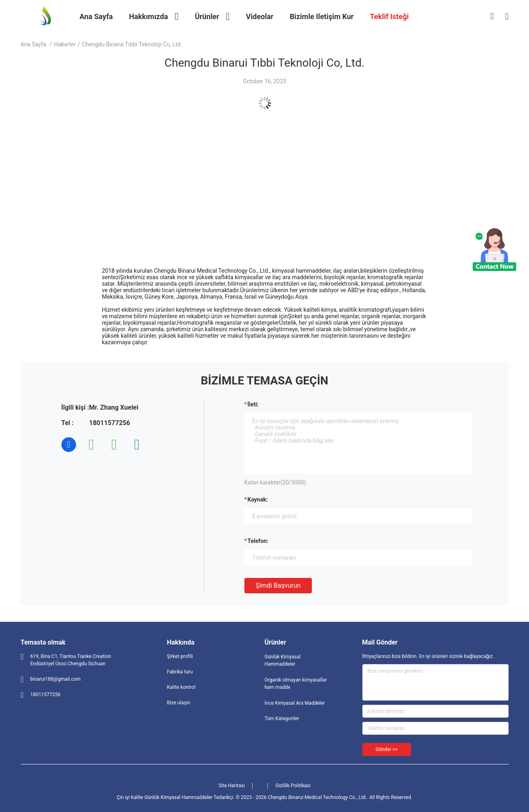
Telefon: (258, 541)
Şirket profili (180, 656)
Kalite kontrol (181, 687)
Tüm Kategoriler (282, 719)
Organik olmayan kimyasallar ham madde (296, 684)
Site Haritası (232, 786)
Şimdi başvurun (278, 585)
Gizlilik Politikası (293, 786)
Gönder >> (387, 749)
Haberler (65, 44)
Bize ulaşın (179, 703)
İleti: (253, 404)
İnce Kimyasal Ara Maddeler (295, 703)
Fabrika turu (180, 672)
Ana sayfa (34, 44)
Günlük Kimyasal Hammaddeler (283, 660)
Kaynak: (258, 499)
